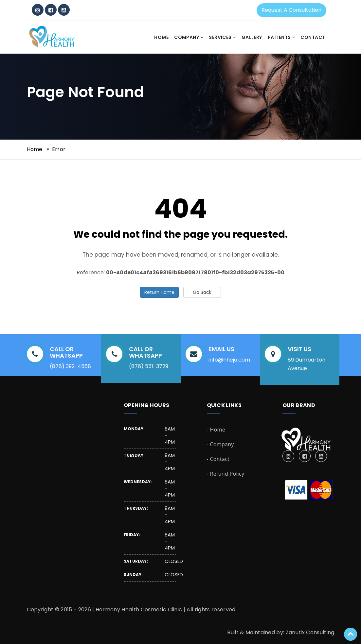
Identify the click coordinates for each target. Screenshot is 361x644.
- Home (216, 430)
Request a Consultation (291, 10)
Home (161, 37)
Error (59, 149)
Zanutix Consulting (310, 632)
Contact (313, 37)
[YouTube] (64, 10)
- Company (220, 444)
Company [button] (189, 37)
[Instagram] (38, 10)
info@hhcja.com (229, 360)
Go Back (202, 292)
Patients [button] (281, 37)
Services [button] (222, 37)
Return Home (159, 292)
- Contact (218, 459)
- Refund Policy (226, 474)
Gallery (252, 37)
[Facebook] (51, 10)
